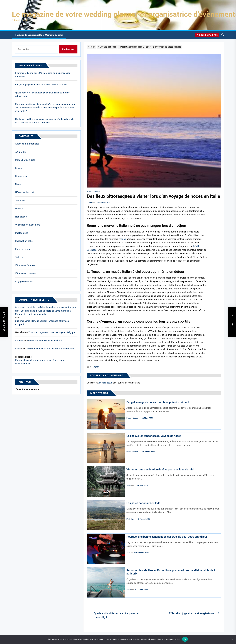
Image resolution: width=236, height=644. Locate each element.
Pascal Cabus (132, 418)
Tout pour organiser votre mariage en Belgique (52, 332)
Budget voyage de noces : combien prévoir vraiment (158, 402)
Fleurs (18, 184)
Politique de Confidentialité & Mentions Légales (39, 35)
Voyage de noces (94, 192)
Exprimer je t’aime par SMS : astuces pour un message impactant (43, 75)
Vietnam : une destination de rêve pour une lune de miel (160, 469)
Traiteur (19, 257)
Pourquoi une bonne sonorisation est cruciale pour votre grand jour (167, 537)
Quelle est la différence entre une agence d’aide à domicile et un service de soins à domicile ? (45, 121)
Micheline (130, 519)
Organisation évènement (27, 225)
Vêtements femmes (25, 265)
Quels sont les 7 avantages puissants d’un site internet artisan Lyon (43, 94)
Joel (128, 553)
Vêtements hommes (25, 273)
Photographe (22, 233)
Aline (128, 589)
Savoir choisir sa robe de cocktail (45, 341)
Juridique (20, 201)
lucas (18, 349)
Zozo (128, 485)
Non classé (21, 217)
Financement (22, 176)
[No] (232, 639)
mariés (122, 239)
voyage (96, 367)
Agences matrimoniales (27, 144)
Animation (20, 152)
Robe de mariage (24, 249)
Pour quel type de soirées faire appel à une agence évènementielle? (41, 362)
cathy (89, 203)
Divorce (19, 168)
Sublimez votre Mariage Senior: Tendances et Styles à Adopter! (42, 323)
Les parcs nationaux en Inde (143, 503)
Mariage (19, 209)
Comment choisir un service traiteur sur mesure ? (50, 349)
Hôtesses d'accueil (25, 192)
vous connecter (105, 383)
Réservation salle (24, 241)
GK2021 (19, 341)
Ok (185, 639)
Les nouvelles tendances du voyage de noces (154, 436)
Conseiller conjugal (25, 160)
